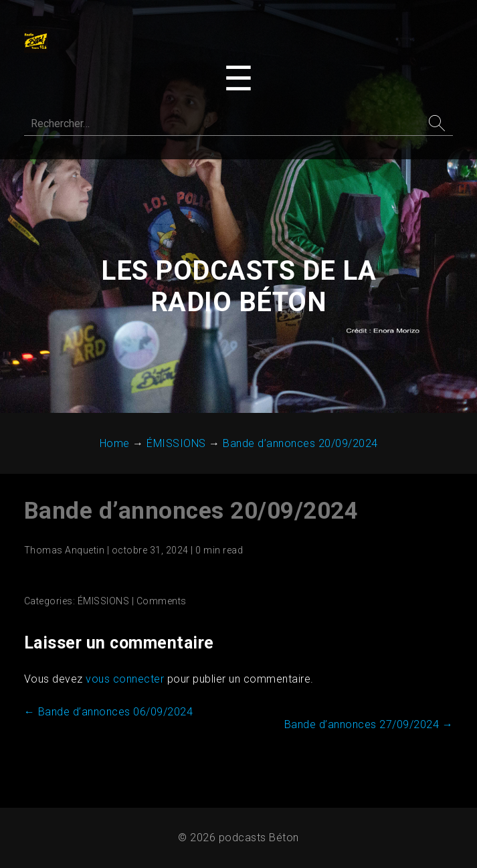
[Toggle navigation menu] (238, 79)
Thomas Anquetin (65, 551)
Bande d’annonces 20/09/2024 (191, 512)
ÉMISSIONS (104, 602)
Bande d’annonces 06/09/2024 (109, 712)
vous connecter (125, 680)
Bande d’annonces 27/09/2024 (369, 725)
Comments (162, 602)
